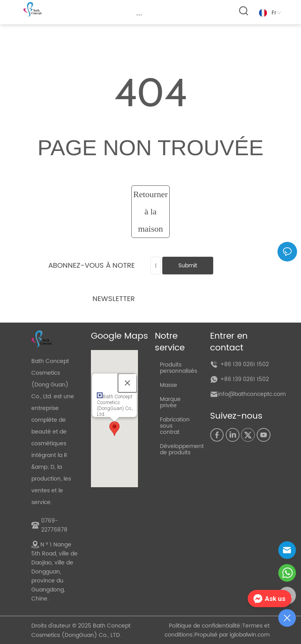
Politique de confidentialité (205, 626)
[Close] (127, 383)
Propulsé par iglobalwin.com (232, 635)
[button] (139, 15)
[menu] (139, 15)
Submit (188, 266)
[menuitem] (139, 15)
